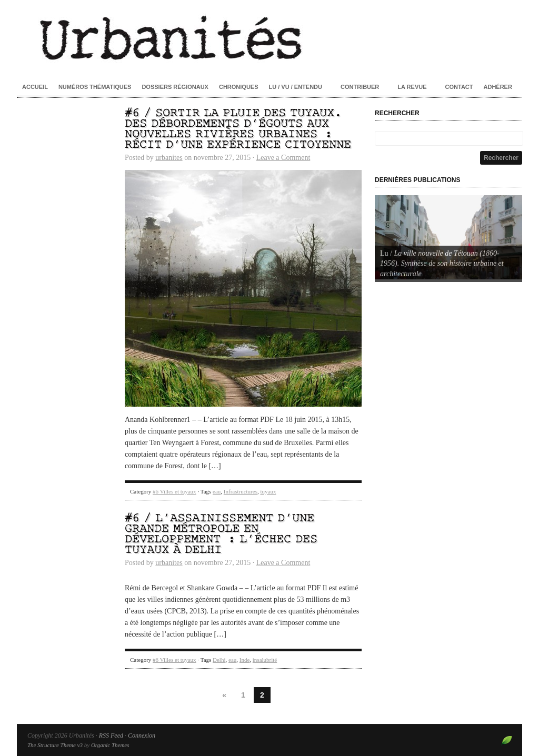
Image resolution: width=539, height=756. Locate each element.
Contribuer (360, 87)
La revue (412, 87)
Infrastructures (241, 491)
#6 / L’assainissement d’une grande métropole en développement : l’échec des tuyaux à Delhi (221, 534)
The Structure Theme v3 (55, 745)
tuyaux (268, 491)
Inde (245, 660)
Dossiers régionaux (175, 87)
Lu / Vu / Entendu (296, 87)
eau (217, 491)
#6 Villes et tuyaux (174, 491)
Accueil (35, 87)
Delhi (219, 660)
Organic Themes (110, 745)
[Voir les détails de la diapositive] (448, 237)
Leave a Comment (283, 158)
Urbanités (269, 37)
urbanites (169, 158)
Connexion (142, 735)
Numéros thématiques (95, 87)
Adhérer (498, 87)
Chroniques (239, 87)
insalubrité (265, 660)
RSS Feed (111, 735)
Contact (459, 87)
